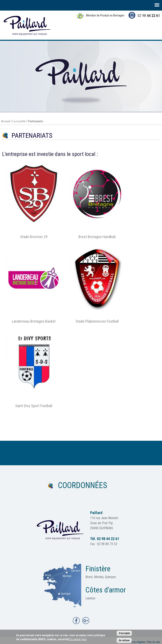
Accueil (6, 121)
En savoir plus (78, 640)
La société (19, 121)
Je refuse (124, 641)
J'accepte (124, 634)
